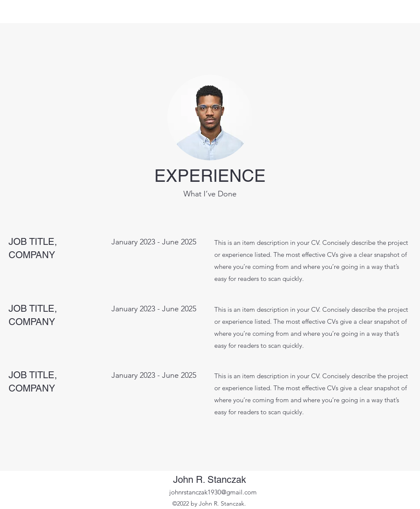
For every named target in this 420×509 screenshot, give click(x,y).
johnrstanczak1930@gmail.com (213, 492)
